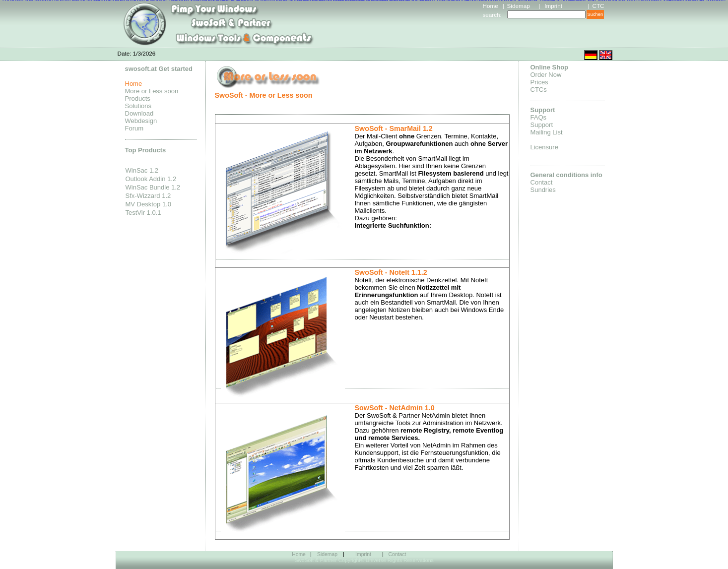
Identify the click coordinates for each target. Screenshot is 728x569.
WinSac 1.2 (142, 170)
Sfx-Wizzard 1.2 (148, 196)
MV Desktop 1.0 (149, 204)
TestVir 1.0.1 (143, 213)
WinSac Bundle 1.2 (153, 187)
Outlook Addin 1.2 (151, 179)
